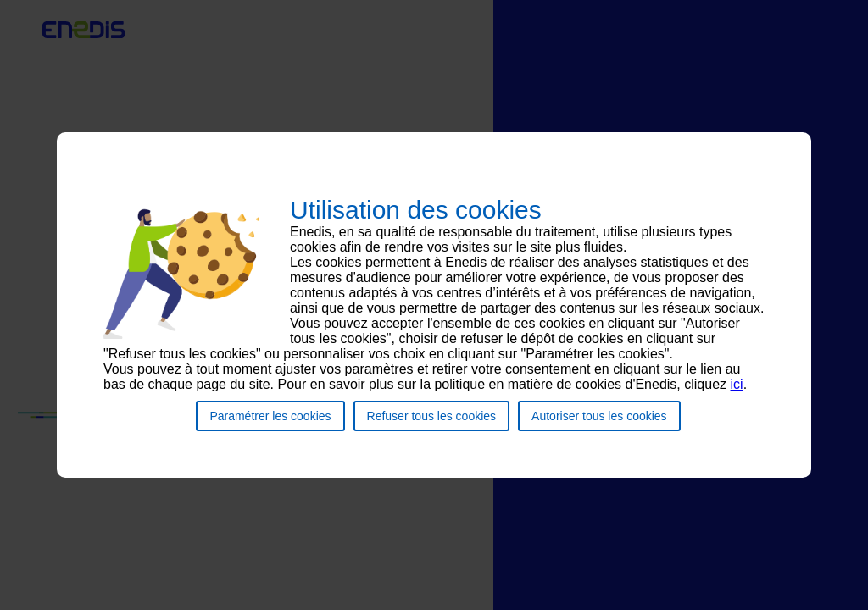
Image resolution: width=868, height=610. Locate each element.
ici (737, 392)
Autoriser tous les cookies (599, 424)
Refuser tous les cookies (432, 424)
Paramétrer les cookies (270, 424)
